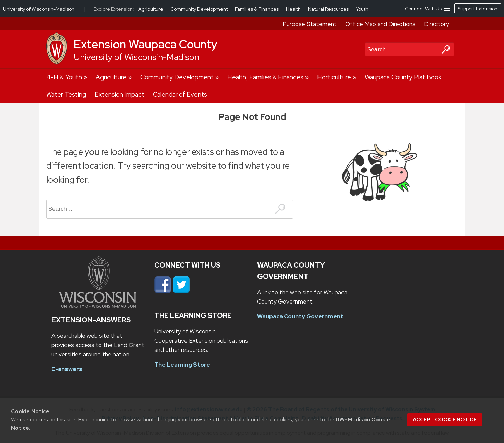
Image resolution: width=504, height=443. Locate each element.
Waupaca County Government (300, 316)
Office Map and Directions (380, 24)
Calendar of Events (180, 94)
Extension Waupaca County (146, 44)
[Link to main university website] (98, 306)
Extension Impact (119, 94)
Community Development (177, 77)
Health (294, 9)
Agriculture (111, 77)
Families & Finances (257, 9)
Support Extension (478, 9)
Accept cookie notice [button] (445, 420)
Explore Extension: (114, 9)
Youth (362, 9)
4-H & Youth (64, 77)
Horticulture (334, 77)
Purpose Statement (310, 24)
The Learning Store (182, 365)
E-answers (67, 369)
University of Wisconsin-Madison (136, 57)
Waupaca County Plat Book (403, 77)
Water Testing (66, 94)
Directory (437, 24)
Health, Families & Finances (265, 77)
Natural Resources (329, 9)
